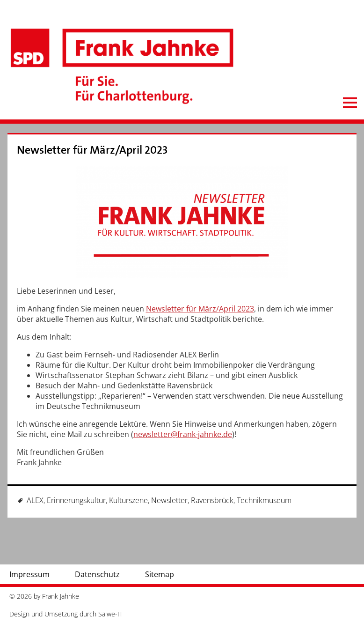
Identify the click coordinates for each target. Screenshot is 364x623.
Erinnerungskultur (76, 500)
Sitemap (160, 574)
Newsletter (169, 500)
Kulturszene (128, 500)
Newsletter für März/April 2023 (92, 150)
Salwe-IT (110, 614)
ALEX (35, 500)
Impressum (29, 574)
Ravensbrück (212, 500)
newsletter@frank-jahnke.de (183, 434)
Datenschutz (97, 574)
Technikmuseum (264, 500)
